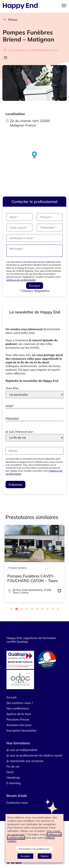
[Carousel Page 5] (32, 609)
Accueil (11, 697)
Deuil (10, 772)
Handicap (13, 777)
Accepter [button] (25, 856)
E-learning (14, 783)
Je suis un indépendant (22, 750)
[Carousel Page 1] (11, 609)
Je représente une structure (25, 761)
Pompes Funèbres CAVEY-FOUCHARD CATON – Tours (33, 578)
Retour (10, 20)
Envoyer (35, 286)
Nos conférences (18, 708)
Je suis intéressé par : (20, 432)
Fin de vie (13, 766)
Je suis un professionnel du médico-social (34, 755)
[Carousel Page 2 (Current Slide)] (17, 609)
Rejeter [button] (45, 856)
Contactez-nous (17, 803)
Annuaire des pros (19, 725)
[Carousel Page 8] (47, 609)
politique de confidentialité (21, 280)
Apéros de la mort (19, 714)
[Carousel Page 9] (53, 609)
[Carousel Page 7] (42, 609)
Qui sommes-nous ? (20, 703)
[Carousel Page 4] (27, 609)
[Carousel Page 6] (37, 609)
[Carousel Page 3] (22, 609)
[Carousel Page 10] (58, 609)
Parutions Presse (18, 719)
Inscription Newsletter (22, 730)
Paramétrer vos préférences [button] (34, 849)
